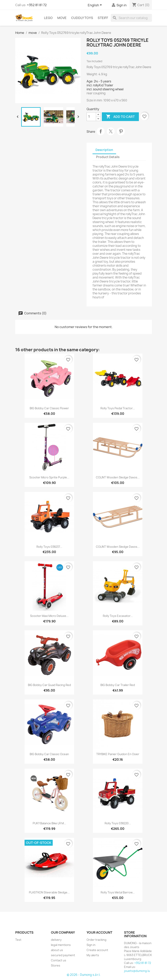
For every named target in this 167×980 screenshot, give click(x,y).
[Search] (131, 18)
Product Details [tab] (108, 157)
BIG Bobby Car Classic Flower (49, 408)
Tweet (111, 131)
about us (57, 950)
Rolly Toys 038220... (118, 823)
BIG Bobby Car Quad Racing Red (49, 685)
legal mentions (61, 945)
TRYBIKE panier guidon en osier (118, 754)
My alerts (93, 955)
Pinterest (121, 131)
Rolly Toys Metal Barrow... (118, 892)
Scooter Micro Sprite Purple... (49, 477)
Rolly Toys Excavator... (118, 616)
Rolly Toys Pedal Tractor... (118, 408)
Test (18, 940)
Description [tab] (104, 150)
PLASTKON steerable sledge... (49, 892)
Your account (99, 932)
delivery (56, 940)
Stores (56, 965)
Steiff (103, 18)
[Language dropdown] (95, 5)
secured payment (63, 955)
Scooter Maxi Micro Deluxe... (49, 616)
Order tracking (96, 940)
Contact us (59, 960)
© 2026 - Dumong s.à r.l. (84, 975)
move (62, 18)
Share (101, 131)
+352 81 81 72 (37, 5)
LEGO (48, 18)
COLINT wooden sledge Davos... (118, 477)
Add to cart (120, 117)
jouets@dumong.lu (137, 971)
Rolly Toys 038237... (49, 547)
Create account (97, 950)
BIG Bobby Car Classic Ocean (49, 754)
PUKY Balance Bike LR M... (49, 823)
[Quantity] (91, 117)
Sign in (91, 945)
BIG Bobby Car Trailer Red (118, 685)
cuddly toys (82, 18)
